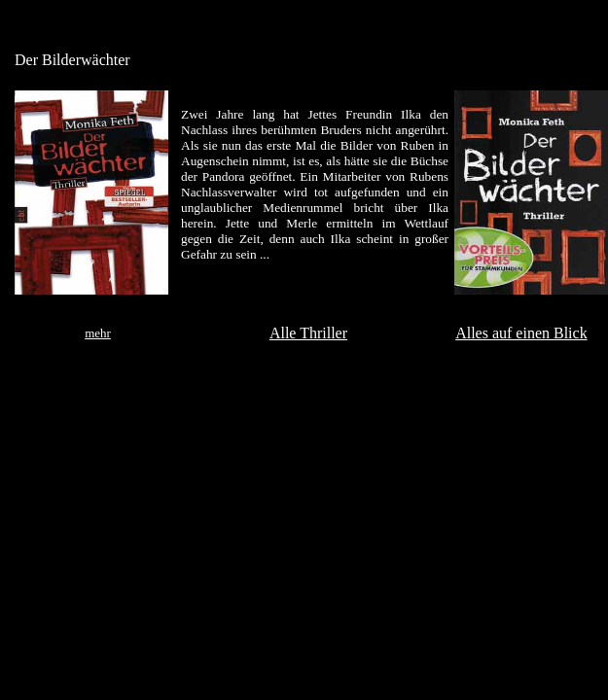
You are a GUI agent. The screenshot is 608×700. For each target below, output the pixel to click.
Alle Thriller (308, 333)
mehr (98, 333)
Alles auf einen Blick (521, 333)
